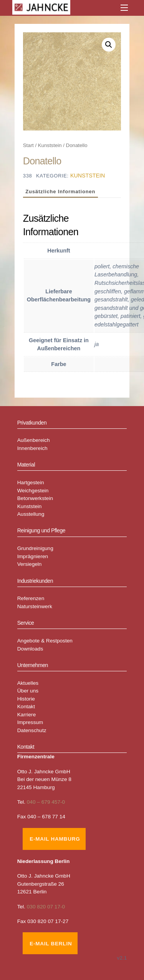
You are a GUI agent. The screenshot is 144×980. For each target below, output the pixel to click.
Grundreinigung (35, 548)
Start (28, 145)
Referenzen (31, 598)
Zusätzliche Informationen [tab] (60, 191)
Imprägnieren (33, 556)
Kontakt (26, 707)
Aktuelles (28, 683)
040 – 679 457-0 (46, 802)
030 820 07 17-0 (46, 907)
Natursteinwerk (35, 606)
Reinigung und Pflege (41, 530)
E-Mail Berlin (51, 944)
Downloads (30, 649)
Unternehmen (33, 665)
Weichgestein (33, 491)
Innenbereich (32, 448)
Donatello (42, 161)
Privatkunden (32, 423)
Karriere (27, 715)
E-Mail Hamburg (55, 839)
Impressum (30, 722)
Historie (26, 699)
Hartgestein (31, 482)
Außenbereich (34, 440)
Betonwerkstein (35, 498)
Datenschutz (32, 730)
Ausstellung (31, 514)
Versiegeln (30, 564)
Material (26, 465)
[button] (109, 45)
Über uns (28, 691)
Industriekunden (35, 581)
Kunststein (50, 145)
